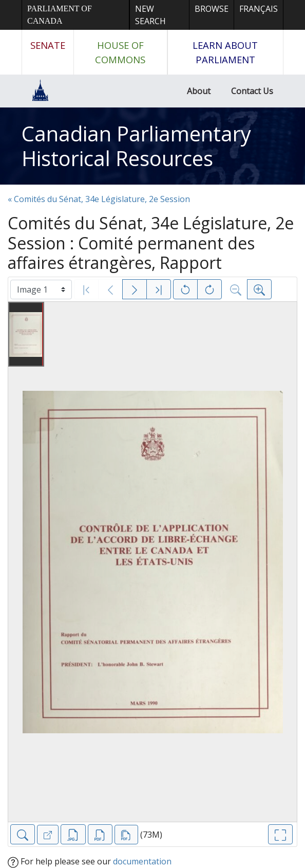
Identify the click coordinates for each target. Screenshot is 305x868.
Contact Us (252, 91)
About (199, 91)
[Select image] (41, 290)
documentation (142, 861)
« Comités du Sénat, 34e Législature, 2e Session (99, 199)
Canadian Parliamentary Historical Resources (136, 146)
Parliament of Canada (60, 15)
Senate (48, 45)
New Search (150, 15)
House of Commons (120, 52)
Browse (212, 9)
